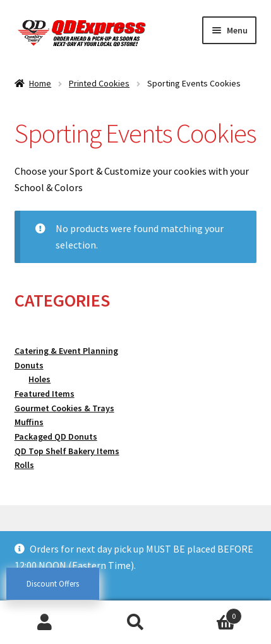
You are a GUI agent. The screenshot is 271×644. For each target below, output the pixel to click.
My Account (45, 623)
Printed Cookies (99, 83)
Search (135, 623)
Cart (211, 613)
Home (40, 83)
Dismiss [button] (31, 582)
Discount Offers (53, 584)
